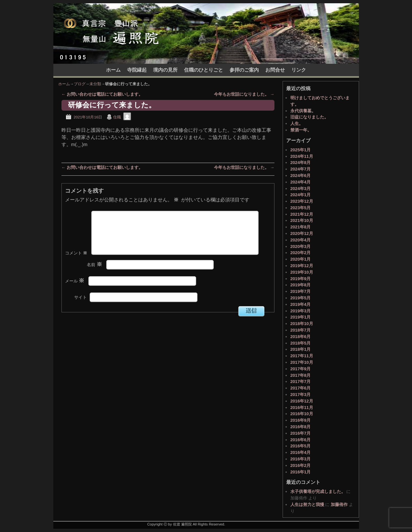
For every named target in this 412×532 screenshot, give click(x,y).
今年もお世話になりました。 (244, 94)
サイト (80, 308)
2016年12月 (302, 401)
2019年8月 (301, 285)
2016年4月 (301, 452)
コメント (77, 263)
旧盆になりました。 (309, 117)
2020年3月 (301, 246)
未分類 (95, 84)
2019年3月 (301, 311)
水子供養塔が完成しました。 (318, 491)
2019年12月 (302, 266)
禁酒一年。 (301, 130)
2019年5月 (301, 298)
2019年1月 (301, 317)
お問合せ (275, 70)
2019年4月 (301, 304)
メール (75, 291)
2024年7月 (301, 169)
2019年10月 (302, 272)
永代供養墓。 (303, 111)
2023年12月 (302, 201)
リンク (299, 70)
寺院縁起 (137, 70)
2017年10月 (302, 362)
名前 (95, 275)
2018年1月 (301, 349)
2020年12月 (302, 233)
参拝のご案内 (244, 70)
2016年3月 (301, 459)
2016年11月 (302, 408)
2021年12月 (302, 214)
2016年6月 (301, 440)
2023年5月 (301, 208)
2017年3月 (301, 395)
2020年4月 (301, 240)
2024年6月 (301, 176)
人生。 (297, 123)
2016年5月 (301, 446)
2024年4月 (301, 182)
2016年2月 (301, 465)
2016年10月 (302, 414)
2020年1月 (301, 259)
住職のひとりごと (204, 70)
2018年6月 (301, 337)
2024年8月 (301, 163)
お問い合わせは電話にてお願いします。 (102, 94)
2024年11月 (302, 156)
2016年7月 (301, 433)
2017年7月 (301, 382)
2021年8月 (301, 227)
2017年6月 (301, 388)
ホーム (113, 70)
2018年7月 (301, 330)
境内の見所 (165, 70)
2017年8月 (301, 375)
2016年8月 (301, 427)
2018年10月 (302, 324)
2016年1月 (301, 472)
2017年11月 (302, 356)
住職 (117, 117)
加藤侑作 (339, 505)
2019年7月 (301, 291)
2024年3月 (301, 189)
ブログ (80, 84)
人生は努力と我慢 (307, 505)
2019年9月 (301, 279)
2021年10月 (302, 220)
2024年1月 (301, 195)
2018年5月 (301, 343)
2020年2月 (301, 253)
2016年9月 (301, 420)
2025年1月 (301, 150)
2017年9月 (301, 369)
